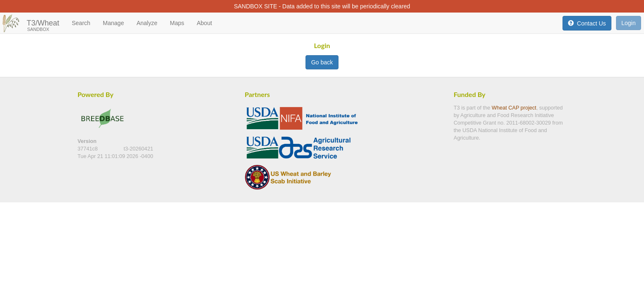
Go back (322, 62)
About (205, 23)
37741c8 (89, 149)
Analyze (147, 23)
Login (629, 23)
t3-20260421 (139, 149)
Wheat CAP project (514, 108)
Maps (177, 23)
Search (81, 23)
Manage (113, 23)
